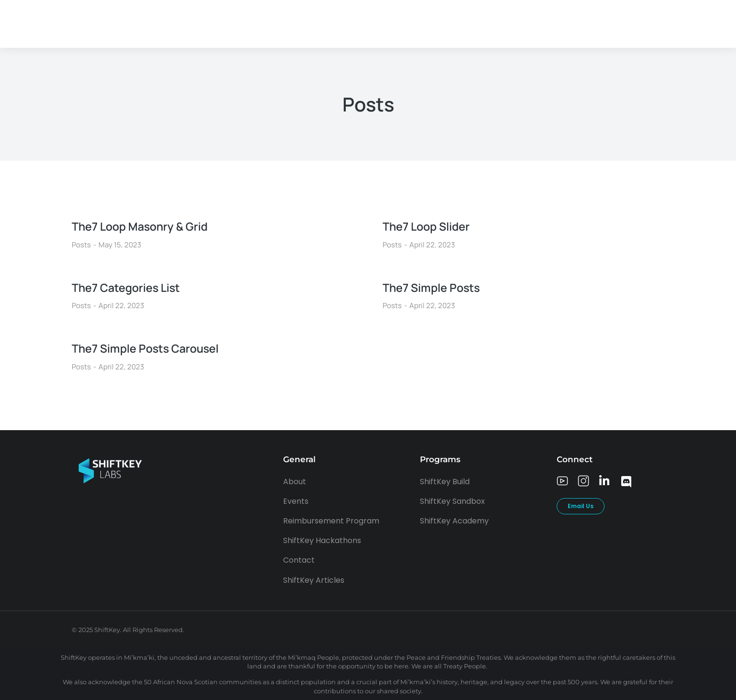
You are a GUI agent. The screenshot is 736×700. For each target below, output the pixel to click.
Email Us (581, 506)
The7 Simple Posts (433, 287)
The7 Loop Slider (428, 226)
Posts (81, 245)
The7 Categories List (128, 287)
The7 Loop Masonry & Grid (143, 226)
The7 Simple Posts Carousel (148, 348)
